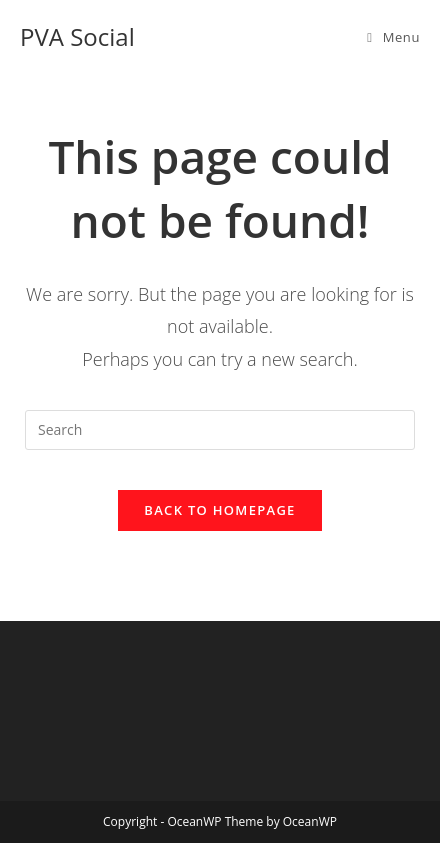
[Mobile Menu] (393, 37)
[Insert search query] (220, 430)
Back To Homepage (219, 510)
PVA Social (77, 36)
